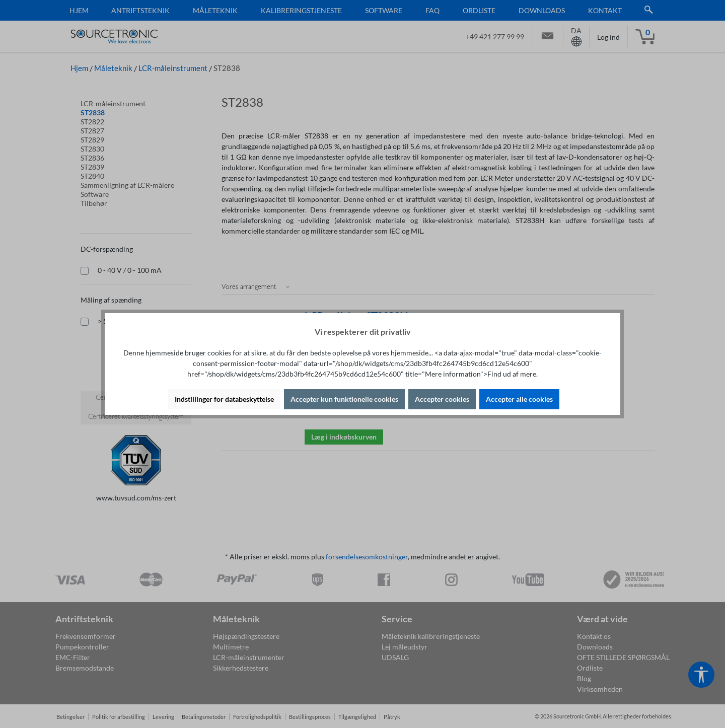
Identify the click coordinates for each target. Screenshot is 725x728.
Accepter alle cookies (519, 399)
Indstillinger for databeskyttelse (224, 399)
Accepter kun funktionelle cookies (344, 399)
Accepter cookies (442, 399)
